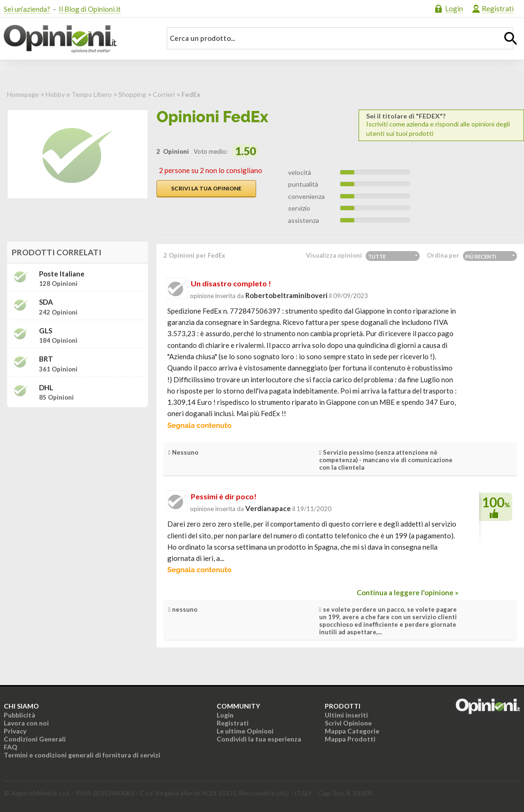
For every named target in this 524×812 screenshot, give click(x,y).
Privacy (15, 731)
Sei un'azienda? (27, 9)
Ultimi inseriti (346, 715)
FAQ (11, 747)
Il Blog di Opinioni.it (90, 9)
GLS (46, 331)
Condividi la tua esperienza (259, 739)
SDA (46, 302)
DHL (46, 388)
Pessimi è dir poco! (224, 496)
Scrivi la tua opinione (206, 188)
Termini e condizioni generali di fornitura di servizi (82, 755)
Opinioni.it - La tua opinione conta (77, 39)
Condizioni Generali (35, 739)
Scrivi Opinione (348, 723)
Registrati (498, 8)
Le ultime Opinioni (245, 731)
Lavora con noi (26, 723)
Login (454, 8)
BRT (46, 359)
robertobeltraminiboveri (286, 295)
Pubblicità (20, 715)
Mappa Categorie (352, 731)
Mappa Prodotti (350, 739)
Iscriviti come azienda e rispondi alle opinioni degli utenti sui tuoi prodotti (441, 125)
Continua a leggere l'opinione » (407, 592)
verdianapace (268, 508)
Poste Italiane (62, 274)
